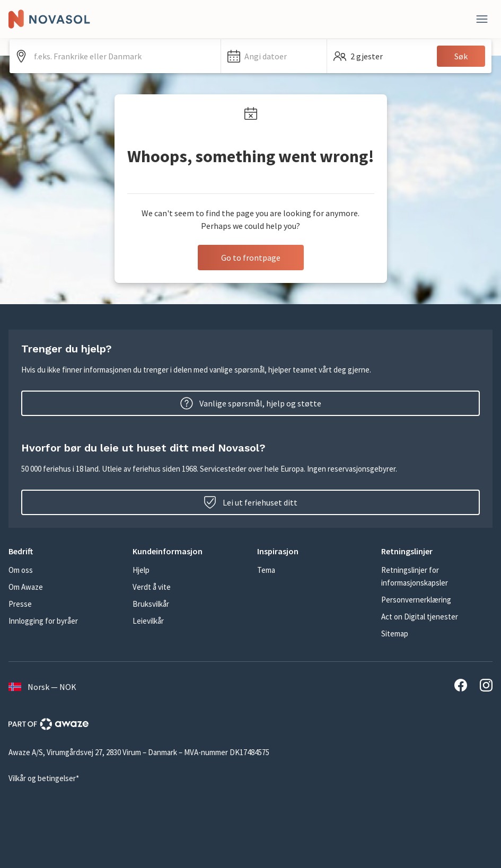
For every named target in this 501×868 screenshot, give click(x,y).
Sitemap (395, 634)
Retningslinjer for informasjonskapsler (415, 576)
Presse (20, 604)
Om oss (21, 570)
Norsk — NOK (42, 687)
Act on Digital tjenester (420, 617)
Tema (266, 570)
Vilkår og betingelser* (44, 778)
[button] (274, 56)
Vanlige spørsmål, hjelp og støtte (251, 403)
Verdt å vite (152, 587)
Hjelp (141, 570)
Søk (461, 56)
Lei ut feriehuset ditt (250, 502)
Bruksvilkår (151, 604)
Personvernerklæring (416, 600)
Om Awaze (26, 587)
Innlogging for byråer (43, 621)
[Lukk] (482, 19)
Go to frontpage (251, 258)
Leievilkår (148, 621)
